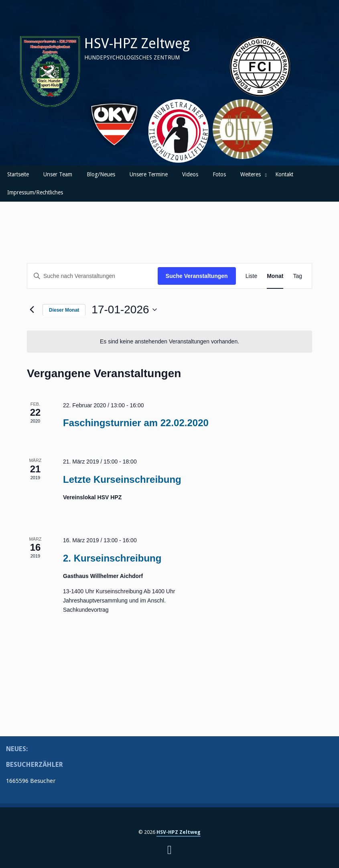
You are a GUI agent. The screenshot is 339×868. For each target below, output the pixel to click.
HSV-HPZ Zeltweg (137, 43)
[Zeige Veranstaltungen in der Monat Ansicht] (275, 276)
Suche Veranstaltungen (197, 276)
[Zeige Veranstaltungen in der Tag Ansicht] (297, 276)
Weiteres (251, 174)
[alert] (169, 342)
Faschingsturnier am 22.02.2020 (136, 423)
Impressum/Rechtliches (35, 192)
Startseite (18, 174)
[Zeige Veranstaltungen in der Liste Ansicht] (252, 276)
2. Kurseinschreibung (112, 558)
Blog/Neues (101, 174)
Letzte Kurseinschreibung (122, 479)
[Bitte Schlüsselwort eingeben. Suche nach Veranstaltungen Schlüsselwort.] (92, 276)
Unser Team (58, 174)
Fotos (219, 174)
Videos (190, 174)
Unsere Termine (149, 174)
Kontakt (284, 174)
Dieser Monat (64, 310)
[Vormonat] (32, 310)
